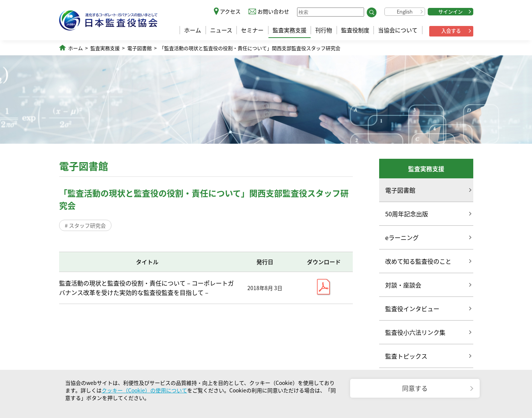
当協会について (398, 30)
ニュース (221, 30)
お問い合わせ (273, 11)
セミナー (252, 30)
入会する (451, 31)
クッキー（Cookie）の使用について (144, 390)
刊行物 (324, 30)
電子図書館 (139, 48)
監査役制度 (355, 30)
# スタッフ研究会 (85, 225)
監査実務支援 (290, 30)
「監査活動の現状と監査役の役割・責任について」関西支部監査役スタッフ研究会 (250, 48)
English (405, 11)
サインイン (450, 11)
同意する (415, 388)
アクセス (230, 11)
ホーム (193, 30)
